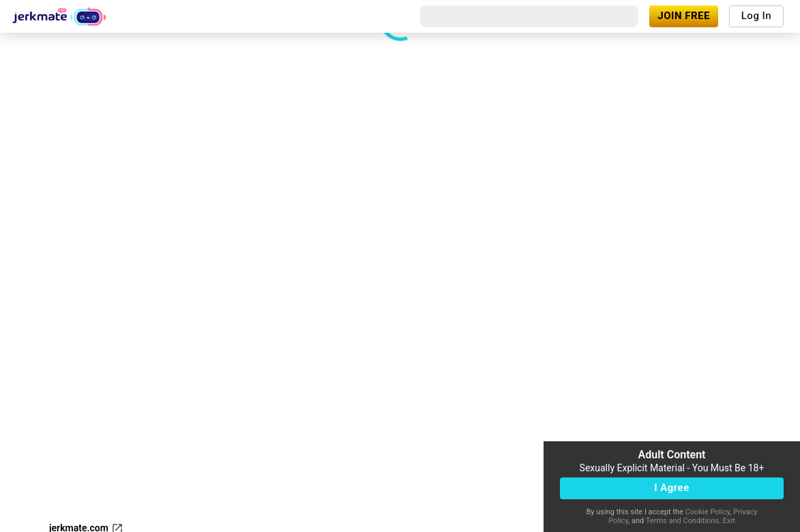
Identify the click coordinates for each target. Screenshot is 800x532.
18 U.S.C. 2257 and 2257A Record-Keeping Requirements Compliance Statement (220, 501)
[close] (579, 49)
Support (66, 465)
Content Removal (86, 520)
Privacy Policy (296, 520)
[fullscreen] (53, 387)
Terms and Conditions (682, 521)
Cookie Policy (708, 512)
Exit (729, 521)
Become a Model (132, 465)
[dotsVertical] (148, 387)
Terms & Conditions (212, 520)
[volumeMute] (20, 387)
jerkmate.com (86, 435)
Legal (146, 520)
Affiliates (200, 465)
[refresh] (118, 387)
